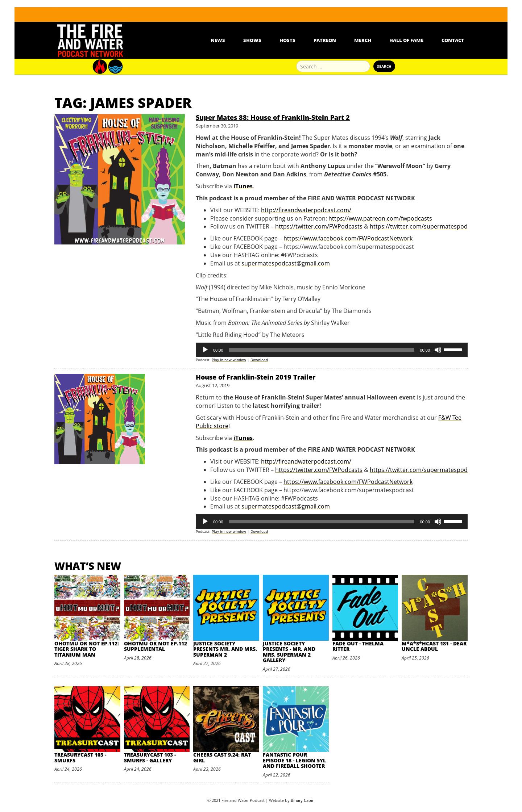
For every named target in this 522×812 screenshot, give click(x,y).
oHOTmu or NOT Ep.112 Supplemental (156, 646)
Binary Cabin (303, 800)
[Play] (205, 350)
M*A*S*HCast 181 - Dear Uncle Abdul (434, 646)
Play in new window (229, 360)
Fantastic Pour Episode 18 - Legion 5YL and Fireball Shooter (294, 760)
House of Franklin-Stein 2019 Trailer (256, 377)
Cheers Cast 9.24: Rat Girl (222, 757)
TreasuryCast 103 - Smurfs (80, 757)
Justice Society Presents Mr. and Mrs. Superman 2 (225, 649)
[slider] (322, 350)
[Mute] (438, 350)
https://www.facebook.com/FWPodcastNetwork (348, 238)
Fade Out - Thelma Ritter (358, 646)
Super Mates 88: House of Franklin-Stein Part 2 (273, 117)
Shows (252, 40)
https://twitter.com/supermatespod (419, 226)
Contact (453, 40)
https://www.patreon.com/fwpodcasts (380, 218)
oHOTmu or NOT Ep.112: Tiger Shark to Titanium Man (87, 649)
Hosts (287, 40)
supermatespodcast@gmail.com (286, 263)
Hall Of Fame (406, 40)
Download (259, 360)
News (218, 40)
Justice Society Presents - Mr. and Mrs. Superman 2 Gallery (289, 652)
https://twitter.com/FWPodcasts (319, 226)
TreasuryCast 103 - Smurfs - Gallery (150, 757)
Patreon (325, 40)
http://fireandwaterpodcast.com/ (306, 210)
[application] (332, 350)
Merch (363, 40)
